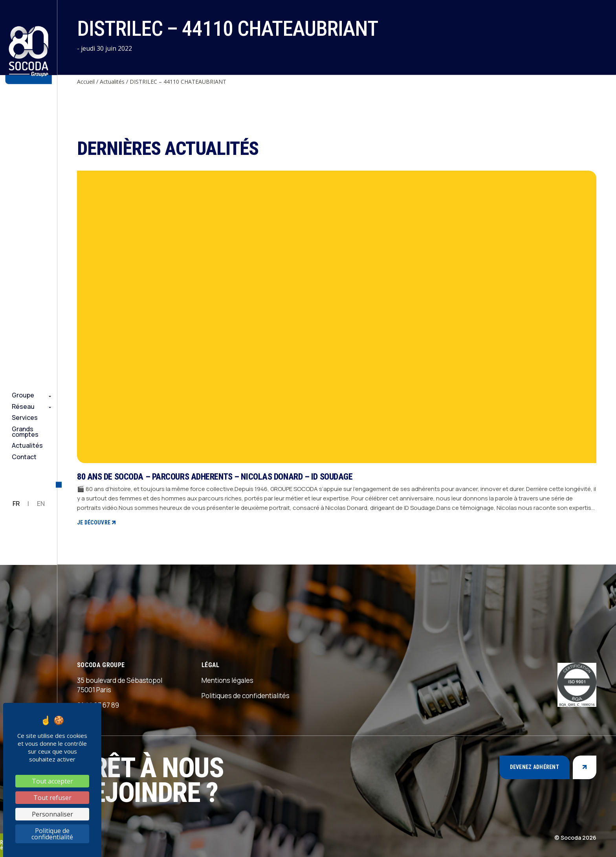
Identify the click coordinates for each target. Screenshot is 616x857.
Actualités (27, 445)
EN (41, 504)
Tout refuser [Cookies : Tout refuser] (52, 798)
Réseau (23, 406)
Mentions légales (227, 680)
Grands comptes (25, 432)
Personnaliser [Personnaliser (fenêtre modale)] (52, 814)
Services (25, 417)
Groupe (23, 395)
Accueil (86, 82)
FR (16, 504)
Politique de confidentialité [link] (52, 834)
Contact (24, 457)
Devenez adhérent (534, 767)
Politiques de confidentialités (246, 696)
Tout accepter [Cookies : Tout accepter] (52, 781)
